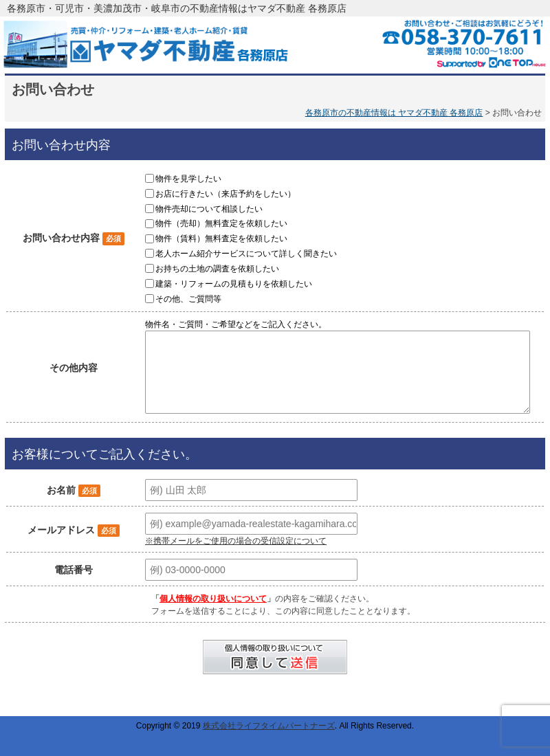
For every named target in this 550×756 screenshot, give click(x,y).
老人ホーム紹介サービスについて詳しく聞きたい (246, 254)
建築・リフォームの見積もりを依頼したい (234, 284)
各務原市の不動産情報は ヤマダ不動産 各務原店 (394, 113)
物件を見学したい (188, 179)
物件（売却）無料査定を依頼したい (221, 223)
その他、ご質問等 (188, 298)
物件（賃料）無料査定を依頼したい (221, 238)
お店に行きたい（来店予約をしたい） (225, 194)
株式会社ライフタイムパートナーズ (269, 726)
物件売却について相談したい (209, 208)
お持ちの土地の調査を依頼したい (217, 269)
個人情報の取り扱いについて (213, 599)
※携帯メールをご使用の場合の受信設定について (236, 541)
